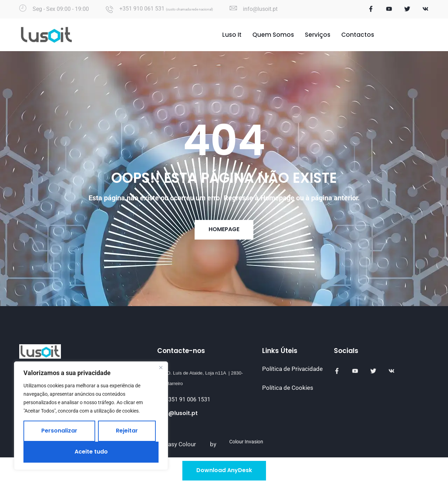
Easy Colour (180, 455)
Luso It (232, 35)
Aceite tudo (91, 452)
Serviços (318, 35)
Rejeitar (127, 431)
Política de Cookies (288, 388)
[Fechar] (161, 367)
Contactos (358, 35)
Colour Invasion (246, 442)
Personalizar (59, 431)
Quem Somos (273, 35)
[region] (91, 416)
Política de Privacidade (292, 369)
